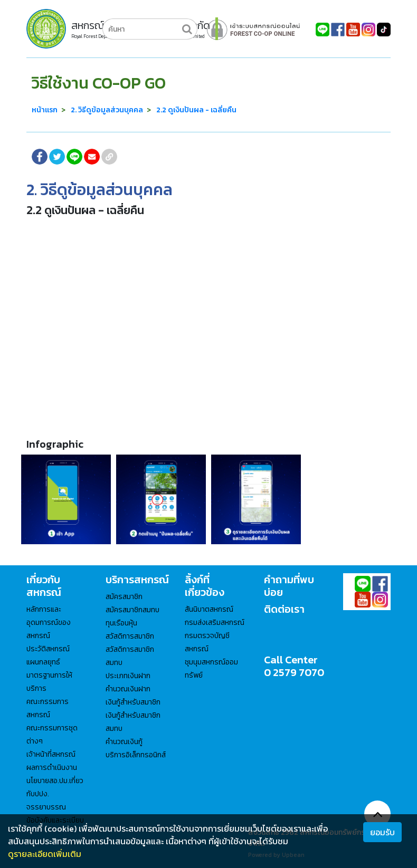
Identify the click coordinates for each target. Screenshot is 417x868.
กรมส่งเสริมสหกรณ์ (215, 623)
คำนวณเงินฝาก (128, 689)
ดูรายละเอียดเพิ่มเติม (45, 854)
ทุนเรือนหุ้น (121, 623)
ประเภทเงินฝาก (128, 676)
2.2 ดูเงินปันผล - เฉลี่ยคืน (196, 110)
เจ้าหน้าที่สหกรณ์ (51, 754)
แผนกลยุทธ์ (43, 662)
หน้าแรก (45, 110)
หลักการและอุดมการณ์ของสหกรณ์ (49, 623)
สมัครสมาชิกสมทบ (132, 610)
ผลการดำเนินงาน (52, 768)
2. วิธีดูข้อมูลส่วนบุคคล (107, 110)
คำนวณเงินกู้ (124, 742)
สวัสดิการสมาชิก (130, 636)
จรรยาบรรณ (46, 807)
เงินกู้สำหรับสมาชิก (133, 702)
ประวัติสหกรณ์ (48, 649)
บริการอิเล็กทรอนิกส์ (136, 755)
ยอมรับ (382, 832)
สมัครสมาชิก (124, 597)
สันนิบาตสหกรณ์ (209, 609)
